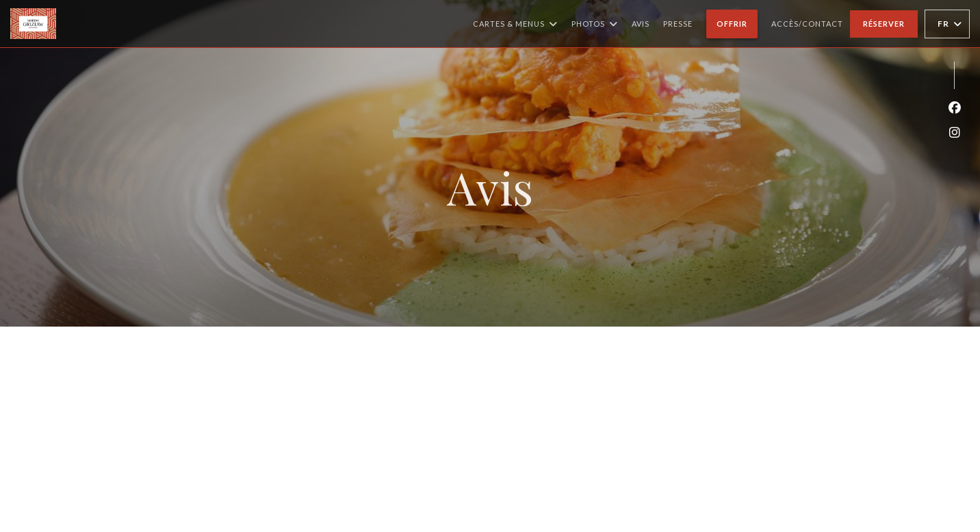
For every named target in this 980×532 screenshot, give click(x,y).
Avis (641, 24)
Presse (678, 24)
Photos (595, 24)
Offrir (737, 22)
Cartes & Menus (515, 24)
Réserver (884, 24)
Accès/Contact (807, 24)
